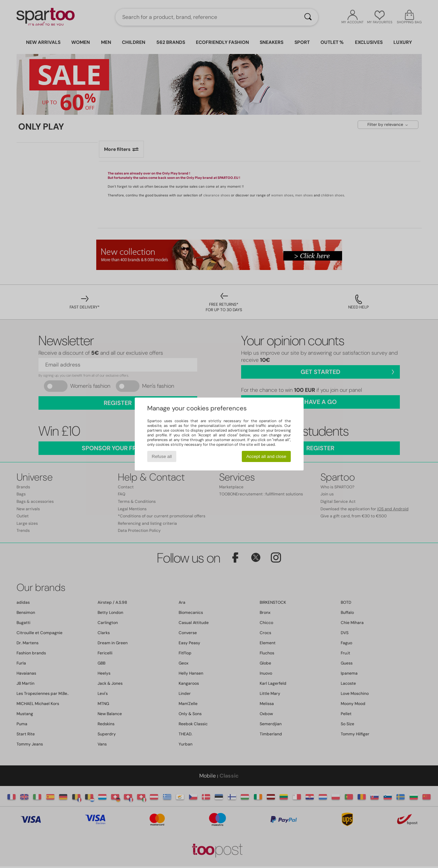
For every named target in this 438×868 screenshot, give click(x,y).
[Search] (308, 17)
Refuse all (162, 456)
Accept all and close (266, 456)
